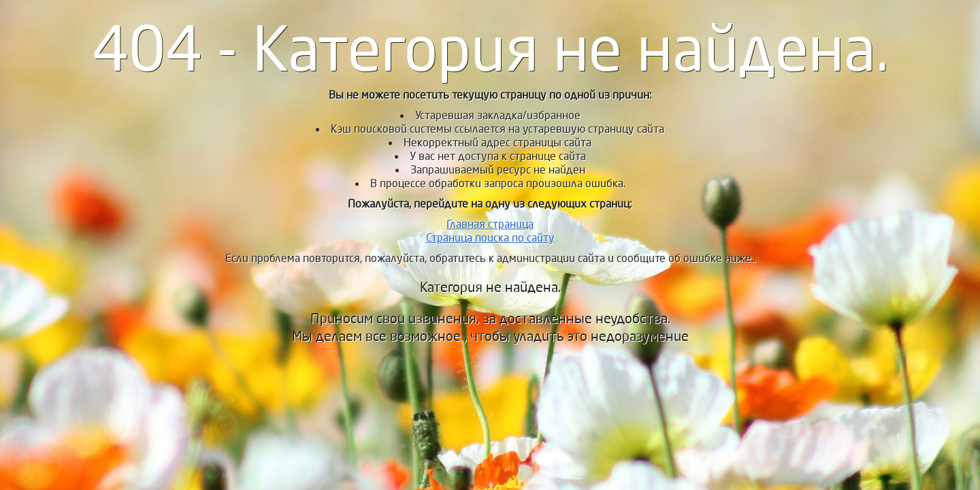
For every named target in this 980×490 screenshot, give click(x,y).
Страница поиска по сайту (490, 238)
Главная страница (490, 224)
